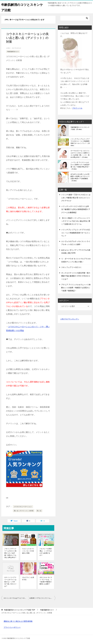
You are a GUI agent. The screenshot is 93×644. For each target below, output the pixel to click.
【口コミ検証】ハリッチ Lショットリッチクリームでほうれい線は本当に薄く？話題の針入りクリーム (76, 221)
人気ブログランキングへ (70, 319)
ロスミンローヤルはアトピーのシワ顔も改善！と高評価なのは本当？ (16, 598)
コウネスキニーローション (23, 507)
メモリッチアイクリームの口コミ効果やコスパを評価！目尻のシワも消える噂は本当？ (10, 553)
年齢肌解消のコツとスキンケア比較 (80, 128)
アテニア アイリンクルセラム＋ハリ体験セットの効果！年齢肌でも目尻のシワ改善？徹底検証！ (76, 288)
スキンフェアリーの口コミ (71, 267)
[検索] (75, 18)
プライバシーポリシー (12, 627)
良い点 (39, 511)
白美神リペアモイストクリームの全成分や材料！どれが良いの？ (43, 598)
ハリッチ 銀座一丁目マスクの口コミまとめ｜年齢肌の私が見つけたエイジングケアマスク (76, 198)
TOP (19, 610)
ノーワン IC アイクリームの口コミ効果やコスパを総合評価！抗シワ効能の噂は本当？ (80, 166)
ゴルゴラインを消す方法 (28, 579)
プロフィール (77, 108)
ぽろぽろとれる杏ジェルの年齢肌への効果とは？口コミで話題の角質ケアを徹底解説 (80, 177)
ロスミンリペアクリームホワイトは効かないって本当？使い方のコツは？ (10, 582)
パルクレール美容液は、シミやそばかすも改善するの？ (46, 552)
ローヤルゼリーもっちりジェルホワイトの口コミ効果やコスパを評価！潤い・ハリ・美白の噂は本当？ (80, 154)
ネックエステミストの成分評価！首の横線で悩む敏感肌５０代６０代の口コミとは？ (76, 276)
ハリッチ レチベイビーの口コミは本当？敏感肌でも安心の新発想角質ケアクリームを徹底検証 (76, 209)
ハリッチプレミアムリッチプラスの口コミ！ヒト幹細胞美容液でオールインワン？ (80, 142)
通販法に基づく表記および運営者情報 (18, 621)
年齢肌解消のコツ (13, 52)
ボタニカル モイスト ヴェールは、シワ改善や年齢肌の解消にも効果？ (46, 581)
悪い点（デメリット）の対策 (24, 511)
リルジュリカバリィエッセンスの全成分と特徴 (28, 551)
